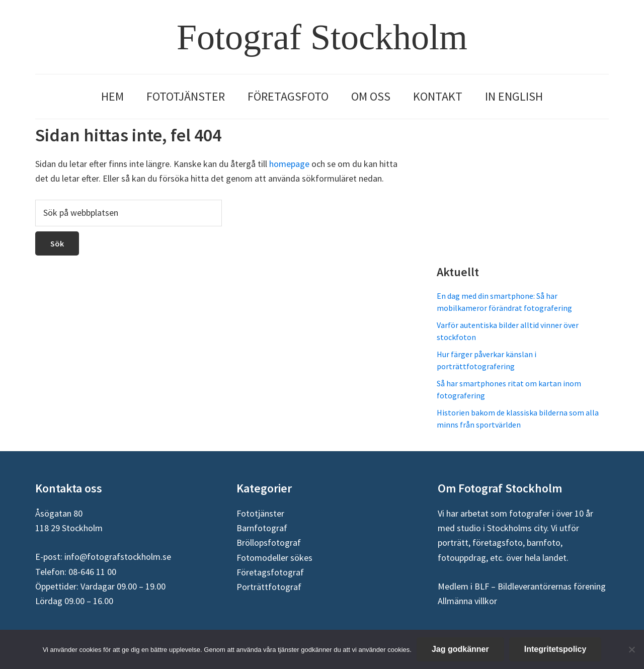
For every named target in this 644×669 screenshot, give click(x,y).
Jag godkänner (460, 649)
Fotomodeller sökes (274, 558)
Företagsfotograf (270, 572)
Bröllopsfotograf (269, 542)
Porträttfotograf (269, 587)
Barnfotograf (262, 528)
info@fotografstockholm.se (118, 557)
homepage (289, 164)
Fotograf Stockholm (322, 37)
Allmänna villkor (467, 601)
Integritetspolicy (555, 649)
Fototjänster (260, 513)
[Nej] (631, 649)
